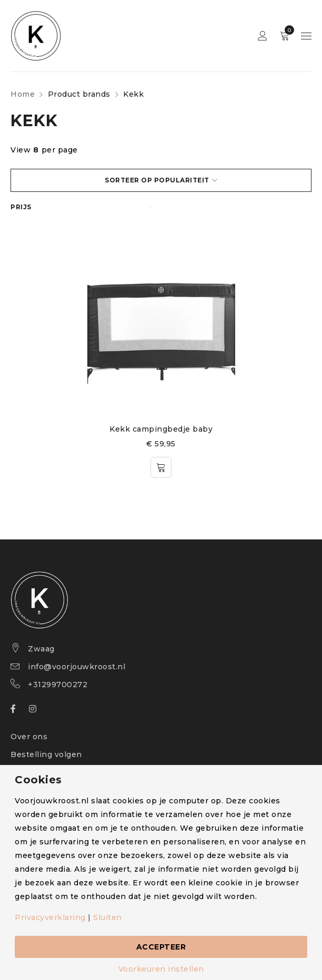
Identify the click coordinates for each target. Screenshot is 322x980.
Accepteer (161, 947)
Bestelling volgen (46, 754)
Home (23, 94)
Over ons (29, 737)
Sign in (263, 36)
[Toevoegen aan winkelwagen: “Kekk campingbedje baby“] (161, 467)
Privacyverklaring (50, 917)
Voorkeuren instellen (161, 969)
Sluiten (108, 917)
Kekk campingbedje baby (161, 429)
